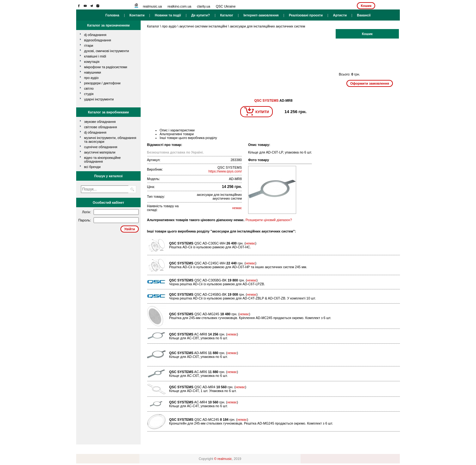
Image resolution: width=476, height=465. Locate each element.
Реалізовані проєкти (306, 15)
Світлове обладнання (101, 127)
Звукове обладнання (100, 122)
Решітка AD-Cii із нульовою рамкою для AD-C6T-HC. (210, 247)
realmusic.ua (152, 6)
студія (89, 94)
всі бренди (92, 167)
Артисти (340, 15)
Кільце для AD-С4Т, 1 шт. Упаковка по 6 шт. (203, 391)
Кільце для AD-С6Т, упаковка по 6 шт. (198, 357)
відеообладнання (98, 40)
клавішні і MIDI (95, 56)
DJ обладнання (95, 132)
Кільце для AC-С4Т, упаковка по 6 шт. (198, 406)
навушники (93, 72)
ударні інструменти (99, 99)
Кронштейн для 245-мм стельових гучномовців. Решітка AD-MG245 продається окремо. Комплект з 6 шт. (251, 423)
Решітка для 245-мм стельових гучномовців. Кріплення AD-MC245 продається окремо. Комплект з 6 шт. (250, 318)
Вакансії (364, 15)
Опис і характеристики (177, 130)
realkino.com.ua (179, 6)
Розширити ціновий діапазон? (269, 220)
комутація (92, 62)
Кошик (366, 6)
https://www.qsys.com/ (225, 171)
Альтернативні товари (177, 134)
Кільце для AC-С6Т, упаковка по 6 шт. (198, 376)
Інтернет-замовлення (261, 15)
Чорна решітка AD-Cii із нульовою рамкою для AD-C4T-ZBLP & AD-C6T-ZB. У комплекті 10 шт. (242, 298)
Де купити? (201, 15)
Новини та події (168, 15)
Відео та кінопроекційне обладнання (102, 160)
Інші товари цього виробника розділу (188, 138)
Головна (112, 15)
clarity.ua (204, 6)
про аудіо (91, 78)
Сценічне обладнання (101, 147)
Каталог (226, 15)
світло (89, 88)
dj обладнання (95, 35)
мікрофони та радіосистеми (106, 67)
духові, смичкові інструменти (107, 51)
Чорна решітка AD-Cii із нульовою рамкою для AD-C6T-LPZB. (217, 284)
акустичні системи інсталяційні (203, 26)
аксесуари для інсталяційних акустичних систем (268, 26)
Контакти (137, 15)
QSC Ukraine (226, 6)
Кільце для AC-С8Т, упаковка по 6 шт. (198, 338)
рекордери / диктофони (102, 83)
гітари (89, 45)
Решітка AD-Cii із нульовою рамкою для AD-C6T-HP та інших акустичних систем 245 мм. (238, 267)
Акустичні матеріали (100, 152)
